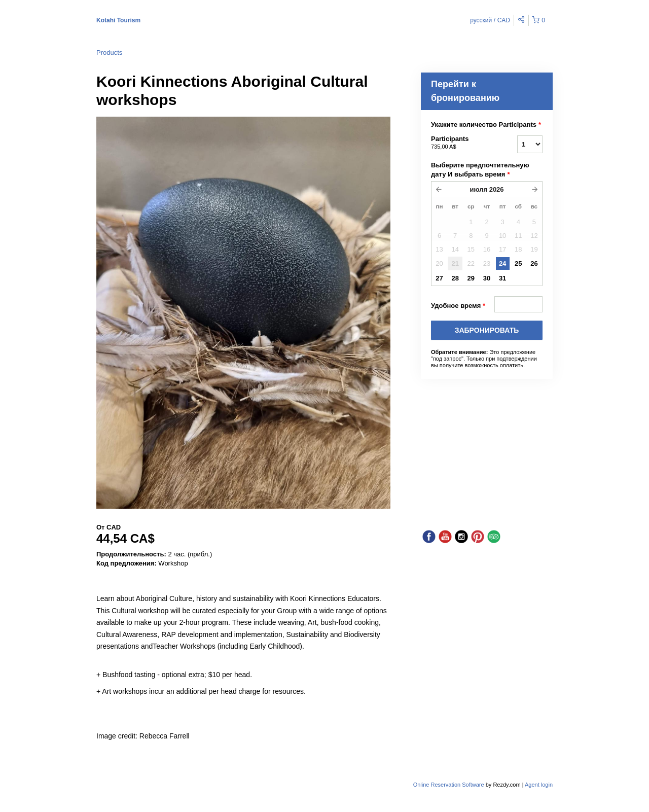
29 (471, 278)
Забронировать (487, 330)
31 (502, 278)
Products (109, 52)
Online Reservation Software (449, 785)
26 (534, 263)
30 (487, 278)
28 (455, 278)
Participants (461, 143)
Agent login (539, 785)
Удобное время (458, 306)
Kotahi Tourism (118, 20)
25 (518, 263)
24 (502, 263)
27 (439, 278)
